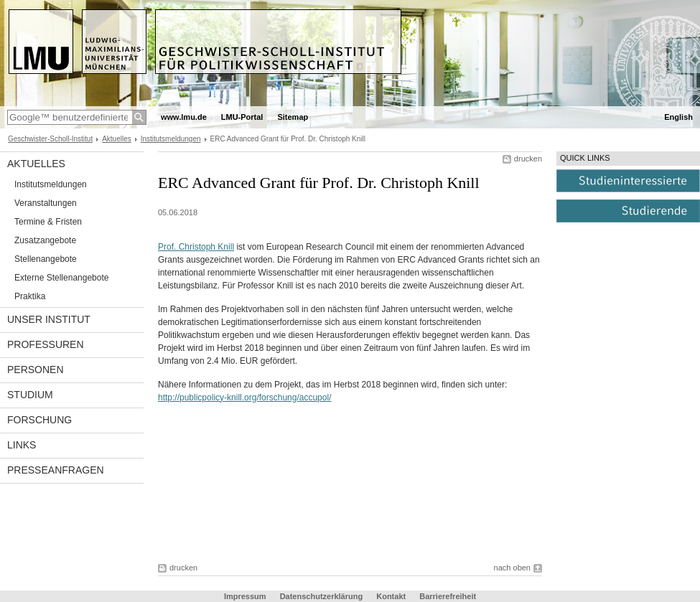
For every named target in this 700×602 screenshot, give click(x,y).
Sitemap (293, 117)
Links (22, 445)
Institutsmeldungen (171, 139)
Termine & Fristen (48, 222)
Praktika (30, 296)
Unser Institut (49, 319)
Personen (36, 370)
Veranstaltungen (46, 203)
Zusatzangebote (45, 240)
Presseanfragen (56, 470)
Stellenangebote (46, 259)
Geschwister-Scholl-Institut (50, 139)
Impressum (245, 596)
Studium (30, 395)
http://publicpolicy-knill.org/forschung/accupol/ (244, 398)
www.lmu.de (184, 117)
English (678, 117)
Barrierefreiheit (448, 596)
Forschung (39, 420)
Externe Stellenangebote (61, 278)
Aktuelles (117, 139)
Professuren (46, 344)
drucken (528, 159)
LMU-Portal (242, 117)
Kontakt (391, 596)
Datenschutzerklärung (322, 596)
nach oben (512, 568)
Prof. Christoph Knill (196, 247)
